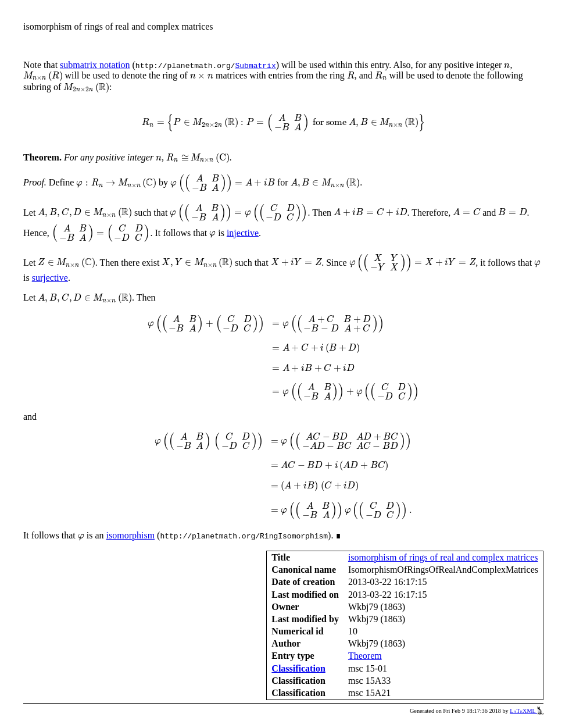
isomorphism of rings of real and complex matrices (443, 557)
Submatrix (255, 65)
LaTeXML (527, 711)
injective (243, 232)
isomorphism (131, 535)
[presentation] (507, 65)
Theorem (365, 656)
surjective (50, 278)
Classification (298, 668)
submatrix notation (95, 65)
